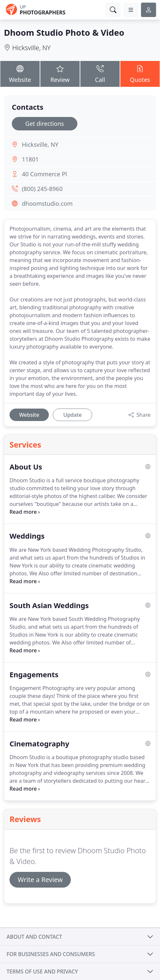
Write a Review (40, 880)
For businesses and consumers (51, 954)
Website (20, 74)
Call (100, 74)
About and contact (34, 937)
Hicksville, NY (31, 48)
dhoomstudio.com (47, 203)
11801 (30, 159)
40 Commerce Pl (44, 174)
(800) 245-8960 (42, 189)
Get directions (45, 124)
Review (60, 74)
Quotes (140, 74)
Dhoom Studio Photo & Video (64, 32)
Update (72, 415)
